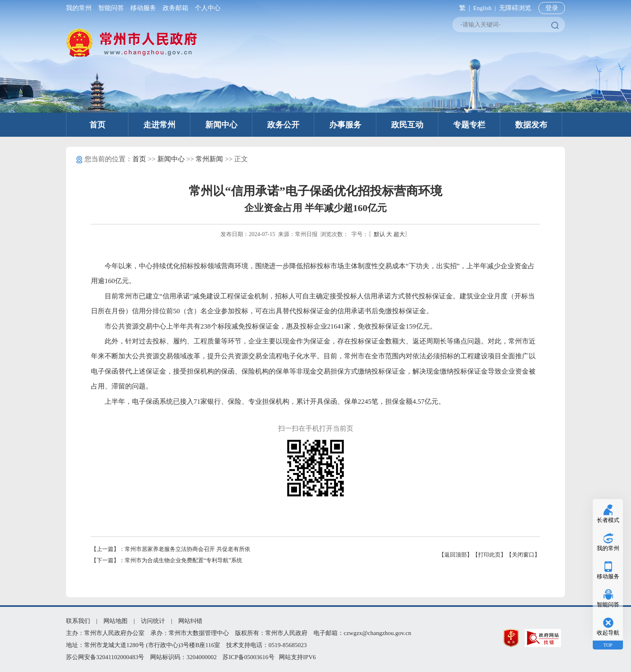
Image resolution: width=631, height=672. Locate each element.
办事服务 (345, 125)
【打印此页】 (489, 555)
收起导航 (608, 633)
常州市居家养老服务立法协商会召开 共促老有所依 (188, 549)
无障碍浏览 (515, 8)
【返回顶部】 (456, 555)
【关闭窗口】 (523, 555)
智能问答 (111, 8)
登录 (552, 8)
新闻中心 (221, 125)
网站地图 (115, 621)
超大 (399, 234)
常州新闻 (209, 159)
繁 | (463, 8)
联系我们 (78, 621)
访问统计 (153, 621)
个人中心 (206, 8)
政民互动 (407, 125)
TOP (608, 645)
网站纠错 (190, 621)
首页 (97, 125)
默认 (379, 234)
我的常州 (80, 8)
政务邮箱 (175, 8)
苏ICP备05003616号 (248, 657)
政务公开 (283, 125)
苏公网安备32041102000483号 (105, 657)
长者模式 (608, 520)
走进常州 (159, 125)
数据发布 (531, 125)
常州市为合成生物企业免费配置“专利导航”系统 (184, 560)
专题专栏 (469, 125)
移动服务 (143, 8)
